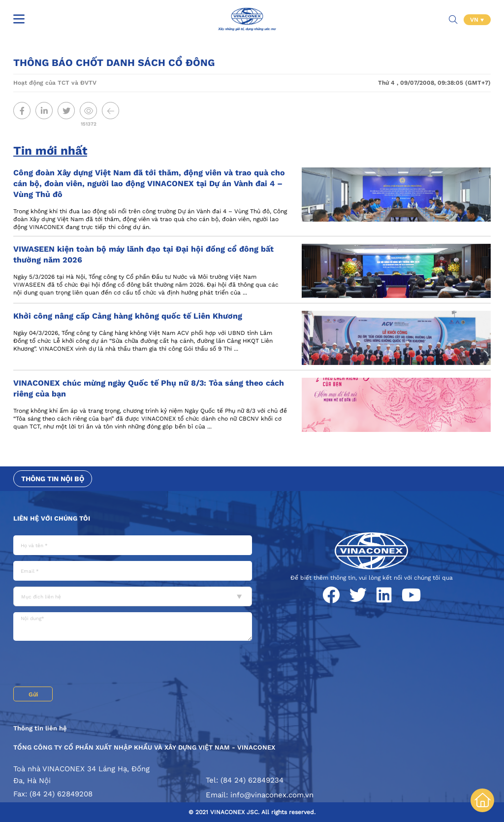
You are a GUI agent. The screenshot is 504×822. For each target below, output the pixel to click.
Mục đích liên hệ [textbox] (41, 597)
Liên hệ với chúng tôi (52, 518)
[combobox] (133, 596)
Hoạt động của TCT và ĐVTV (55, 83)
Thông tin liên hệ (40, 728)
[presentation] (88, 665)
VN (475, 20)
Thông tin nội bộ (53, 479)
